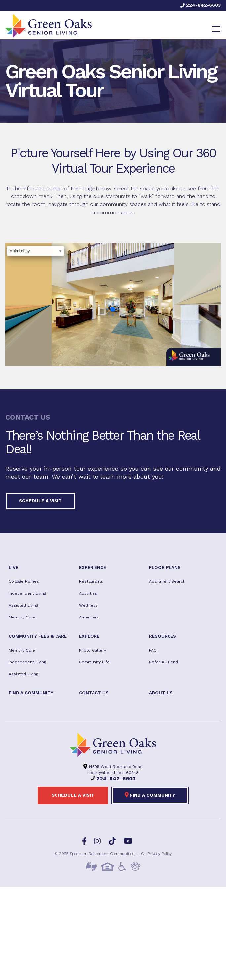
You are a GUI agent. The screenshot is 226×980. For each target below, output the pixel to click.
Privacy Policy (160, 854)
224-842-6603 (201, 5)
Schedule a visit (40, 501)
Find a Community (150, 795)
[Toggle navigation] (216, 29)
